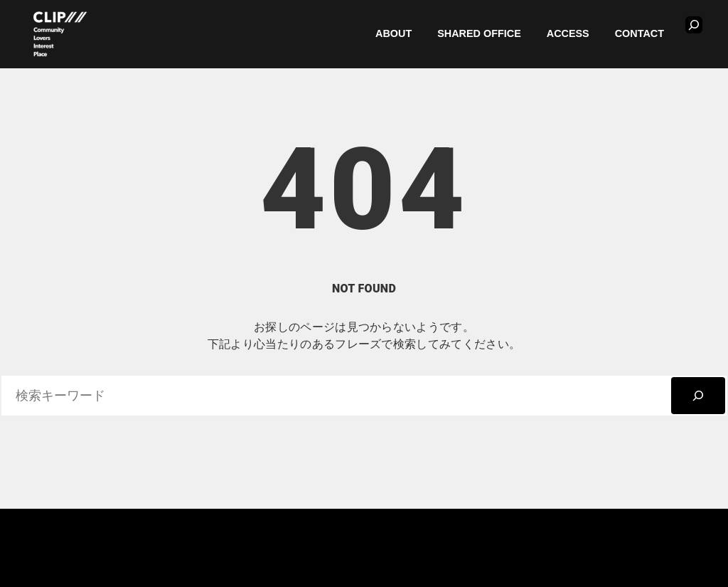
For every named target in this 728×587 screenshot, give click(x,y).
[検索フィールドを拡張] (694, 25)
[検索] (698, 396)
